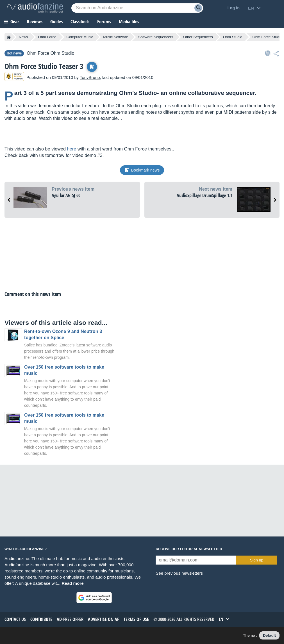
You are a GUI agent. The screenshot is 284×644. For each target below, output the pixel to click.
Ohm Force (47, 37)
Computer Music (80, 37)
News (23, 37)
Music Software (116, 37)
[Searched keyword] (137, 8)
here (72, 149)
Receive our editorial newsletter (189, 549)
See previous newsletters (179, 573)
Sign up (257, 560)
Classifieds (80, 21)
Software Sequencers (156, 37)
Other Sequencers (198, 37)
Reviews (35, 21)
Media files (129, 21)
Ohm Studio (233, 37)
